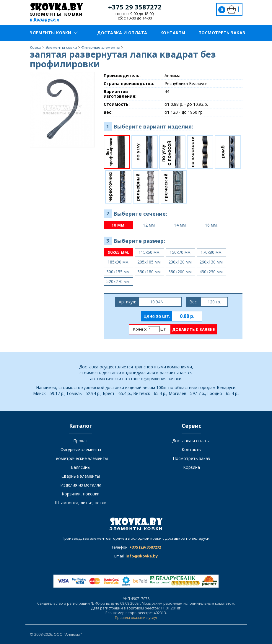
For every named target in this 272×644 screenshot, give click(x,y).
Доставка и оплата (122, 33)
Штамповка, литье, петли (81, 503)
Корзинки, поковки (81, 494)
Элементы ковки (54, 33)
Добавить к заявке (193, 329)
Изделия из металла (81, 485)
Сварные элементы (81, 476)
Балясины (81, 467)
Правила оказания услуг (136, 618)
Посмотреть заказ (222, 33)
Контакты (173, 33)
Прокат (81, 441)
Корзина (192, 467)
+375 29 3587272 (135, 7)
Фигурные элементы (81, 449)
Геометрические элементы (81, 458)
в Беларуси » (45, 20)
